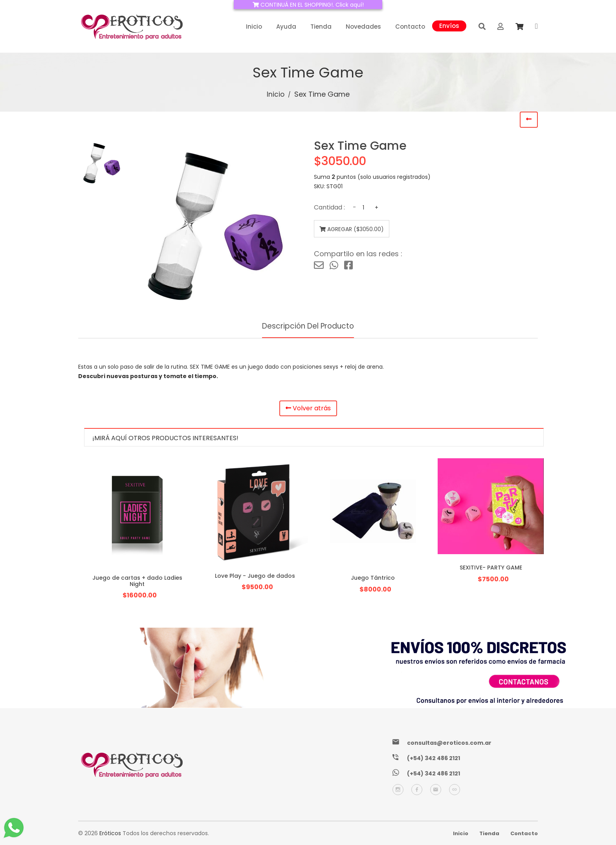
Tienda (321, 27)
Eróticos (110, 833)
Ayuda (286, 27)
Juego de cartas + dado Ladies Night (137, 581)
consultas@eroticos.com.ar (449, 743)
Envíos (449, 25)
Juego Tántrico (373, 578)
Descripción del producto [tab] (308, 326)
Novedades (363, 27)
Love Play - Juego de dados (255, 576)
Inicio (254, 27)
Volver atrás (308, 409)
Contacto (410, 27)
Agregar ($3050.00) (348, 229)
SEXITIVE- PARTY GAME (491, 568)
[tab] (102, 163)
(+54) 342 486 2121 (434, 758)
